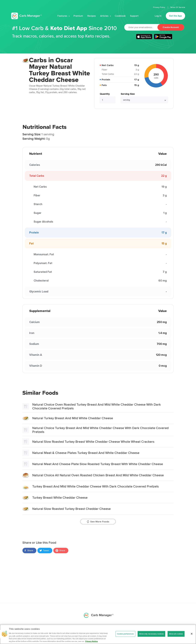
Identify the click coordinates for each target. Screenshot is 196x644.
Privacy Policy (159, 7)
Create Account (171, 27)
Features (62, 16)
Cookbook (120, 16)
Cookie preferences (125, 636)
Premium (78, 16)
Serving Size (128, 94)
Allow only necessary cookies (151, 636)
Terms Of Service (178, 7)
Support (134, 16)
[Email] (141, 27)
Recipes (92, 16)
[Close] (192, 636)
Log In (158, 16)
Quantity (105, 94)
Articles (104, 16)
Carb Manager (26, 16)
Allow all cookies (176, 636)
